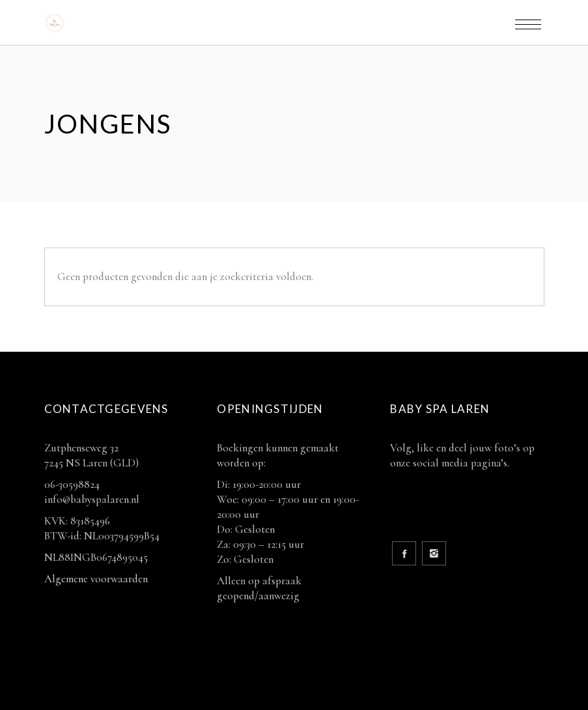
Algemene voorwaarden (96, 579)
